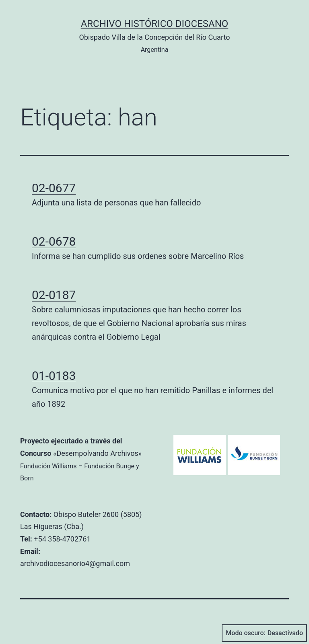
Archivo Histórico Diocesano (155, 24)
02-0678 (54, 241)
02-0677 (54, 188)
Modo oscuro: (264, 633)
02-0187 (54, 295)
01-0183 (54, 376)
